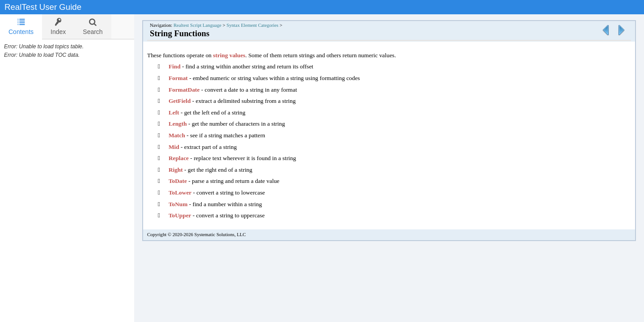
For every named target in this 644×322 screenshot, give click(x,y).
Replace (188, 158)
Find (184, 66)
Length (187, 124)
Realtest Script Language (206, 25)
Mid (183, 147)
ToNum (187, 204)
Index (58, 27)
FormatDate (193, 90)
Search (93, 27)
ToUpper (189, 215)
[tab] (21, 27)
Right (185, 170)
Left (183, 112)
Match (186, 135)
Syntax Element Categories (261, 25)
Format (187, 78)
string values (238, 55)
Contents (21, 27)
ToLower (189, 193)
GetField (189, 101)
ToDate (187, 181)
